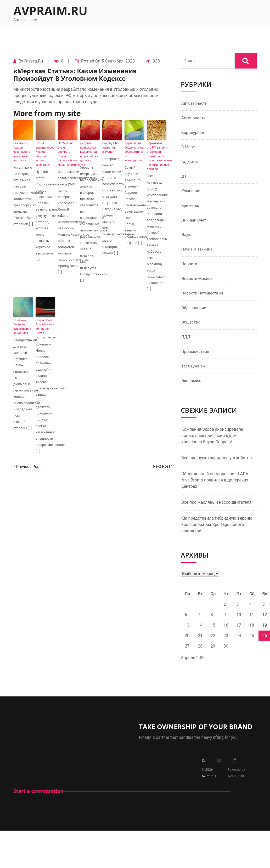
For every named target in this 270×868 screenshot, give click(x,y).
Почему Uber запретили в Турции (111, 147)
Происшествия (196, 357)
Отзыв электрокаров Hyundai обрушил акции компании (45, 154)
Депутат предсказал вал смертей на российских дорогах (90, 152)
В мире (189, 148)
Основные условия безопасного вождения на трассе (22, 152)
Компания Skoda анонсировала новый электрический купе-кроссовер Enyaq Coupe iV (212, 442)
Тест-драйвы (194, 372)
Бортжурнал (193, 133)
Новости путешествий (203, 297)
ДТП (186, 178)
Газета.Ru (33, 61)
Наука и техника (198, 253)
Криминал (191, 208)
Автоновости (194, 118)
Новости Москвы (198, 282)
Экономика (192, 387)
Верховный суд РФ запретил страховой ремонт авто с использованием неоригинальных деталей (157, 156)
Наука (187, 238)
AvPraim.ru (50, 11)
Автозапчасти (195, 103)
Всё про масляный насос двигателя (216, 508)
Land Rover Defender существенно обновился (22, 327)
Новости (190, 267)
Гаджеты (190, 163)
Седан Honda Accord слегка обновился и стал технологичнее (45, 329)
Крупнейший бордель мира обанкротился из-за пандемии (134, 152)
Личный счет (194, 223)
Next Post (162, 466)
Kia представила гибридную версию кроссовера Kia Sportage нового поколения (217, 531)
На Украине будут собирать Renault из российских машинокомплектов (68, 154)
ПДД (186, 342)
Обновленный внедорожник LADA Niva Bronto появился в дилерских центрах (215, 486)
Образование (194, 312)
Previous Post (28, 466)
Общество (191, 327)
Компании (191, 193)
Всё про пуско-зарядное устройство (217, 464)
